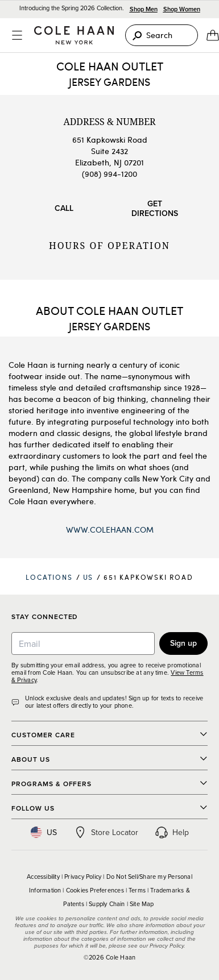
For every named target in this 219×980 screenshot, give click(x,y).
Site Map (142, 904)
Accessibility (43, 877)
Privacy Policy (83, 877)
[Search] (162, 35)
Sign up (183, 643)
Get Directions (155, 208)
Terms (137, 890)
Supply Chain (107, 904)
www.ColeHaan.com (110, 530)
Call (64, 208)
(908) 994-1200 (109, 174)
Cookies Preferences (95, 890)
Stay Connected (45, 617)
